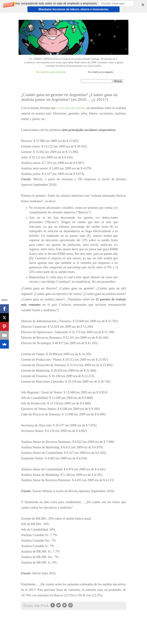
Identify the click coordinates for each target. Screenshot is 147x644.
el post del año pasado (71, 108)
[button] (73, 6)
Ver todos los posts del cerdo (51, 72)
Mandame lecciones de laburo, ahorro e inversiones (73, 9)
